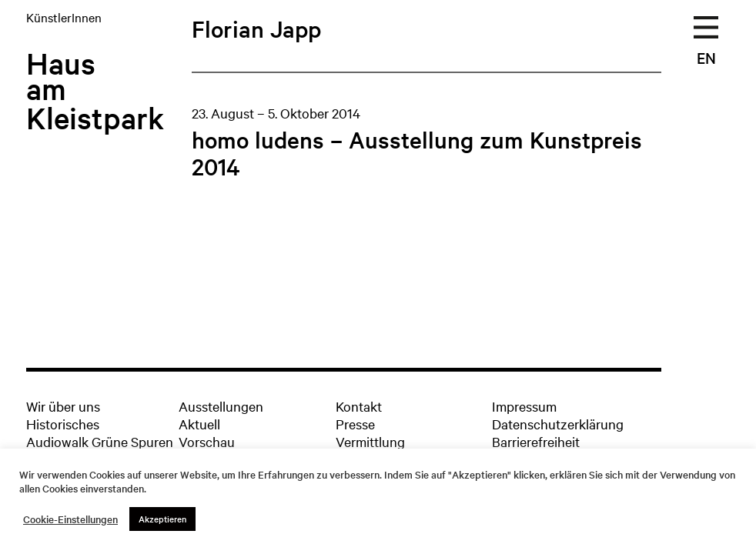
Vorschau (207, 441)
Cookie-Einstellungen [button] (70, 519)
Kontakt (359, 406)
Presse (355, 424)
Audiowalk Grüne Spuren (100, 441)
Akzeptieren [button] (162, 519)
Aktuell (199, 424)
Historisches (63, 424)
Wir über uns (63, 406)
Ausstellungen (221, 406)
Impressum (524, 406)
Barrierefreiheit (536, 441)
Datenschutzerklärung (558, 424)
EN (706, 58)
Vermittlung (370, 441)
